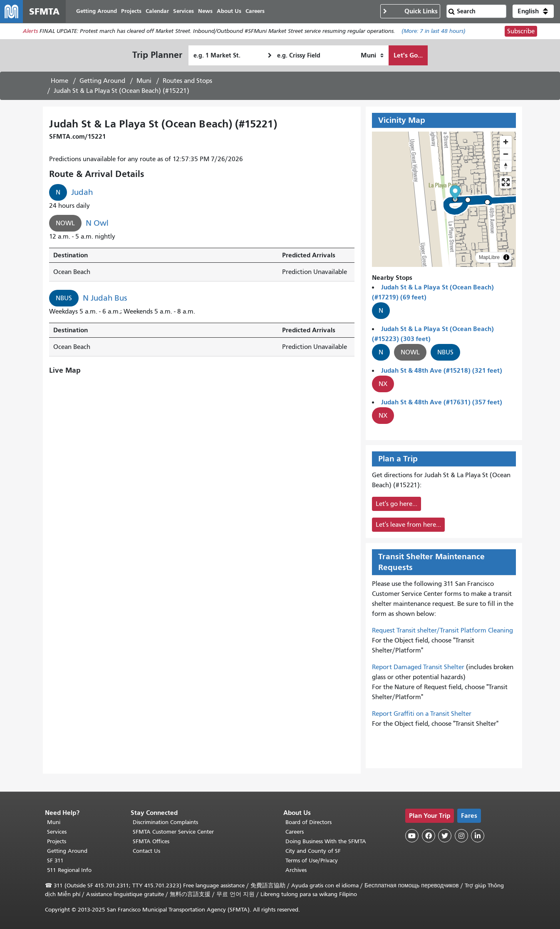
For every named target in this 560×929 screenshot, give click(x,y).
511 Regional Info (69, 870)
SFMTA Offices (151, 841)
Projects (57, 841)
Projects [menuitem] (132, 11)
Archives (296, 870)
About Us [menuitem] (229, 11)
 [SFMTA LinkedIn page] (478, 836)
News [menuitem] (206, 11)
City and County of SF (313, 851)
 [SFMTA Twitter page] (445, 836)
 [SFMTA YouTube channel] (412, 836)
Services (57, 832)
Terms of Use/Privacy (312, 861)
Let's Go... (408, 56)
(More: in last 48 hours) (434, 32)
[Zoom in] (506, 142)
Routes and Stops (187, 81)
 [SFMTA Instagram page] (461, 836)
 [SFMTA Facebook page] (429, 836)
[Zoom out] (506, 154)
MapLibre (489, 258)
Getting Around (102, 81)
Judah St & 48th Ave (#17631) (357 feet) (442, 402)
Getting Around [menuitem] (97, 11)
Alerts (30, 32)
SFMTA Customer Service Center (173, 832)
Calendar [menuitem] (158, 11)
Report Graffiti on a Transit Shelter (422, 714)
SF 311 (55, 861)
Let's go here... (396, 504)
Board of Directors (308, 822)
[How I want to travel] (372, 56)
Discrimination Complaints (165, 822)
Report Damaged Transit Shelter (418, 667)
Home (59, 81)
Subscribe (521, 32)
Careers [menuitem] (255, 11)
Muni (144, 81)
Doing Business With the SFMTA (326, 841)
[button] (533, 12)
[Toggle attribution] (506, 258)
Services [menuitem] (184, 11)
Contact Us (146, 851)
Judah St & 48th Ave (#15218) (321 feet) (442, 371)
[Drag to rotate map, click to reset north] (506, 166)
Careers (295, 832)
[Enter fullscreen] (506, 183)
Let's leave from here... (408, 525)
